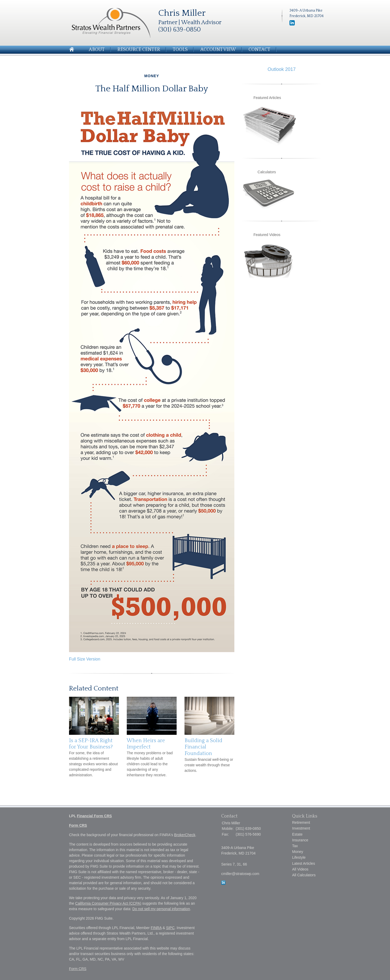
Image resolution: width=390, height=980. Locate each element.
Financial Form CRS (94, 816)
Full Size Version (85, 659)
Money (298, 852)
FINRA (156, 928)
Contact (259, 50)
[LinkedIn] (223, 883)
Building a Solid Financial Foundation (203, 747)
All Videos (300, 869)
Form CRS (78, 825)
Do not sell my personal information (161, 909)
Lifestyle (299, 857)
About (97, 50)
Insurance (300, 840)
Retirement (301, 822)
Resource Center (139, 50)
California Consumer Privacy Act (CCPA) (108, 903)
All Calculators (304, 875)
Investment (301, 828)
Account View (218, 50)
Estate (297, 834)
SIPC (170, 928)
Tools (180, 50)
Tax (295, 846)
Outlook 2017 (281, 69)
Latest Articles (304, 863)
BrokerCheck (185, 835)
